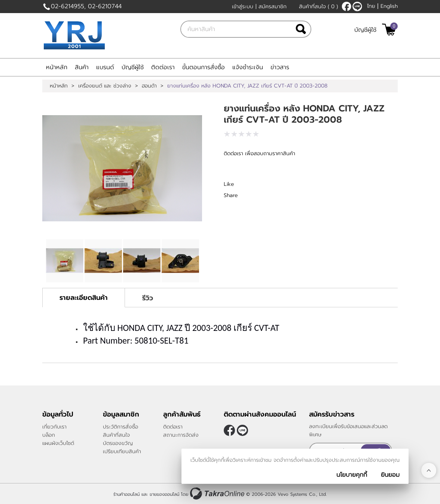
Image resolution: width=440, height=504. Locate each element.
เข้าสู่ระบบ (243, 7)
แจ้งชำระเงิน (248, 67)
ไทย (371, 6)
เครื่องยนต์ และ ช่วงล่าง (105, 86)
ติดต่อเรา (163, 67)
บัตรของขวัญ (118, 443)
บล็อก (49, 435)
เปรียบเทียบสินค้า (122, 451)
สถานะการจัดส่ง (181, 435)
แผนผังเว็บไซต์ (58, 443)
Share (231, 195)
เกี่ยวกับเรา (54, 427)
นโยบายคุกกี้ (352, 475)
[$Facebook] (346, 6)
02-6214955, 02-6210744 (86, 6)
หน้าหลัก (57, 67)
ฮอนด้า (149, 86)
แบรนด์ (105, 67)
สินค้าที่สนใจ (318, 7)
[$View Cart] (389, 30)
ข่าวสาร (280, 67)
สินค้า (82, 67)
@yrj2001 (357, 6)
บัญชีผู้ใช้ (365, 30)
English (389, 6)
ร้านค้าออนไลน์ (126, 494)
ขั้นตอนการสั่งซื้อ (204, 67)
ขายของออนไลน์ (164, 494)
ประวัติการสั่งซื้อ (120, 427)
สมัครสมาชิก (273, 7)
